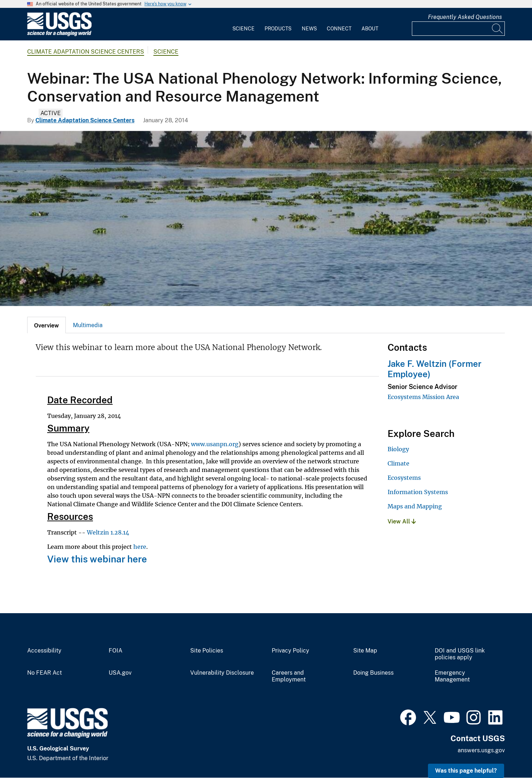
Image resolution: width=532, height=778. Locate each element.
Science (243, 29)
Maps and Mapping (415, 506)
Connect (339, 29)
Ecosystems (404, 478)
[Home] (59, 35)
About (370, 29)
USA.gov (120, 673)
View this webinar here (97, 559)
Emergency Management (452, 676)
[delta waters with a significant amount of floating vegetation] (266, 218)
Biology (398, 449)
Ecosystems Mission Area (423, 397)
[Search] (498, 29)
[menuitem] (243, 24)
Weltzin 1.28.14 (108, 532)
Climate (398, 463)
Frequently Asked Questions (465, 17)
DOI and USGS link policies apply (460, 654)
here (140, 547)
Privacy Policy (290, 651)
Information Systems (418, 492)
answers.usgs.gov (481, 750)
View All (402, 521)
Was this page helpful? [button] (466, 771)
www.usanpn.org (215, 444)
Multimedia (88, 325)
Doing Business (373, 673)
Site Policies (207, 651)
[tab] (46, 325)
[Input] (458, 29)
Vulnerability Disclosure (222, 673)
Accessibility (44, 651)
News (309, 29)
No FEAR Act (45, 673)
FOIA (115, 651)
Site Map (365, 651)
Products (278, 29)
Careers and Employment (289, 676)
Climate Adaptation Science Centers (86, 52)
